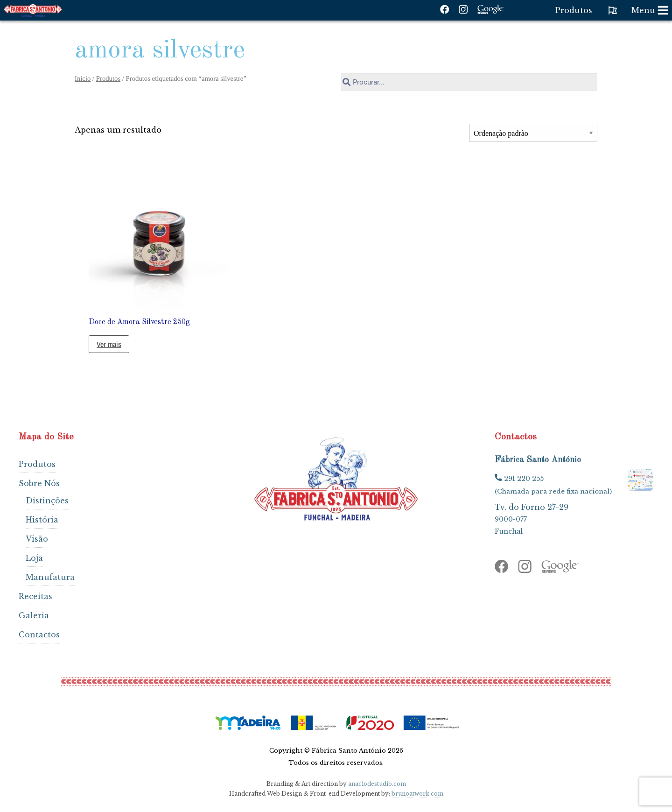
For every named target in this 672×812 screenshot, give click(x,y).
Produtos (108, 78)
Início (83, 78)
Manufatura (50, 577)
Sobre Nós (39, 483)
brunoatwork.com (417, 794)
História (42, 520)
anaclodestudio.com (377, 784)
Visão (37, 539)
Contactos (39, 635)
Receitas (35, 596)
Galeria (34, 615)
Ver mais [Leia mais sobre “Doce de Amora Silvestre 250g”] (109, 344)
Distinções (47, 501)
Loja (34, 558)
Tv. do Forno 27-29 (532, 507)
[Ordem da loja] (533, 133)
